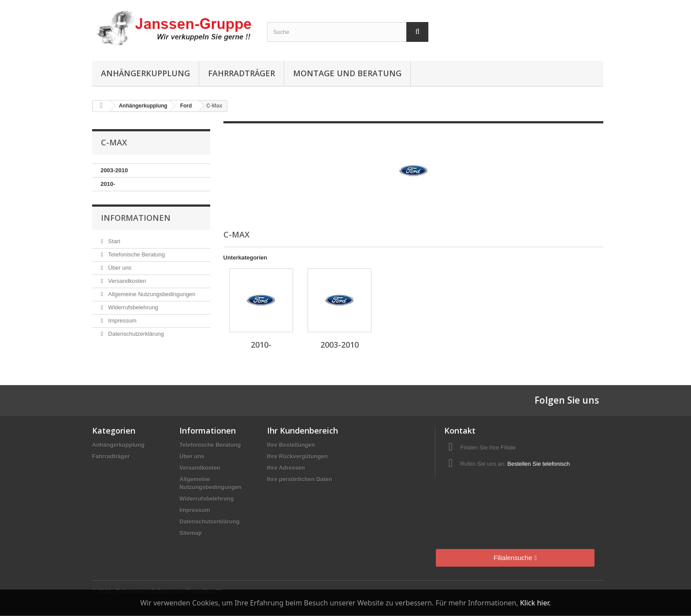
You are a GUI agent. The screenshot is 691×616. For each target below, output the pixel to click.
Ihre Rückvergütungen (297, 456)
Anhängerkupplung (145, 73)
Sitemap (191, 533)
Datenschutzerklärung (135, 334)
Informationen (136, 218)
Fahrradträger (241, 73)
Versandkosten (126, 281)
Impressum (122, 321)
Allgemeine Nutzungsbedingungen (151, 294)
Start (113, 241)
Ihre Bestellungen (291, 445)
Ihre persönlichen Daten (300, 479)
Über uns (119, 268)
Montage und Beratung (347, 73)
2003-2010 (114, 170)
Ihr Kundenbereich (303, 430)
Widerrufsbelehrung (132, 307)
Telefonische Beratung (136, 254)
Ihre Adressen (286, 468)
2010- (108, 184)
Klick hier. (535, 603)
